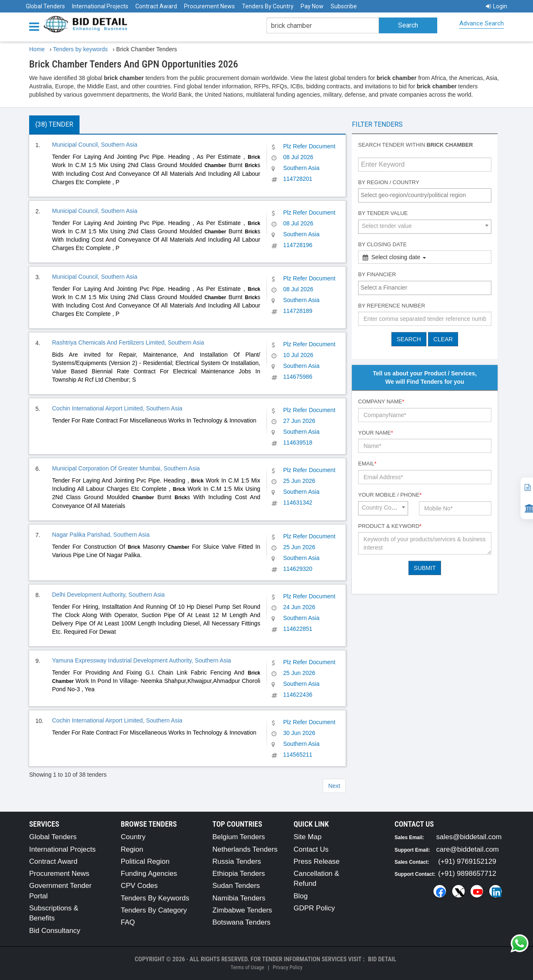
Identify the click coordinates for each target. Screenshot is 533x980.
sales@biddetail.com (469, 837)
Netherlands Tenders (245, 849)
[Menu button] (36, 26)
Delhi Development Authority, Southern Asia (108, 595)
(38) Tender (54, 124)
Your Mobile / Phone (390, 495)
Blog (301, 896)
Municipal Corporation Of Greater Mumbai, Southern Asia (126, 468)
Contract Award (156, 6)
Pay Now (312, 6)
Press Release (317, 861)
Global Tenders (45, 6)
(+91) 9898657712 (467, 874)
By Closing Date (382, 244)
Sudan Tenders (236, 886)
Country (133, 837)
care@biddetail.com (468, 849)
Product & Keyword (390, 526)
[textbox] (427, 195)
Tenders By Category (154, 910)
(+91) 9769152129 (467, 861)
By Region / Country (389, 182)
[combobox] (425, 195)
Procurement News (209, 6)
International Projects (100, 6)
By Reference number (392, 306)
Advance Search (482, 23)
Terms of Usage (247, 967)
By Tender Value (383, 213)
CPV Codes (139, 886)
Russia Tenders (237, 861)
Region (132, 849)
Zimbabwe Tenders (242, 910)
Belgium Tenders (239, 837)
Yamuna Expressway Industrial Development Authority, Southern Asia (142, 660)
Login (497, 6)
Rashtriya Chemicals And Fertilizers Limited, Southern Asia (128, 342)
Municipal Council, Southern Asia (95, 145)
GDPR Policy (314, 908)
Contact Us (311, 849)
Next (334, 786)
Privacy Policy (288, 967)
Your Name (376, 433)
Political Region (145, 861)
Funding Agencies (149, 874)
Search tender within (416, 145)
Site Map (308, 837)
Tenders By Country (268, 6)
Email (367, 464)
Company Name (381, 401)
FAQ (128, 922)
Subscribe (344, 6)
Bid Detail (382, 959)
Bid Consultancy (55, 931)
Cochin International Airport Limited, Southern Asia (117, 408)
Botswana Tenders (242, 922)
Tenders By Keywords (155, 898)
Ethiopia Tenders (239, 874)
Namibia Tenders (239, 898)
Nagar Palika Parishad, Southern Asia (101, 535)
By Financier (377, 274)
